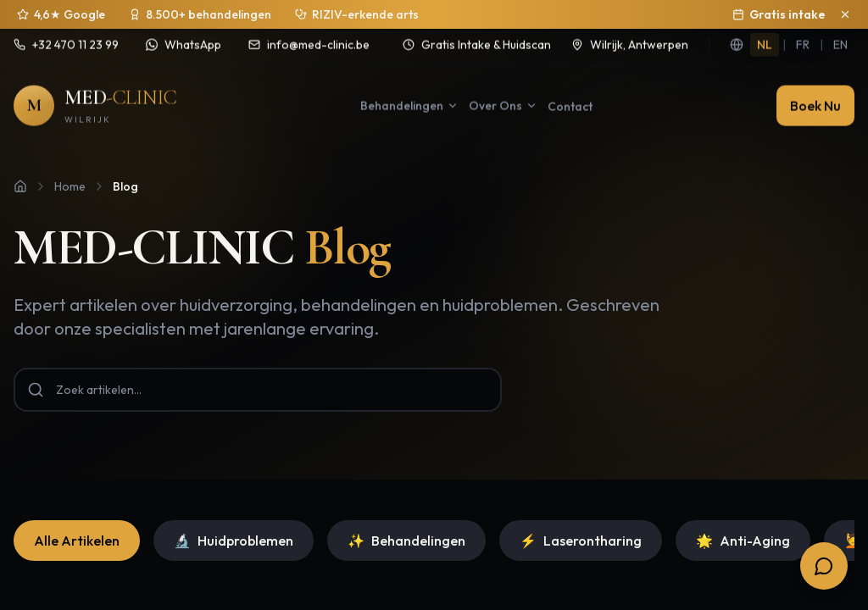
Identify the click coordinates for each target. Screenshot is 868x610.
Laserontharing (581, 519)
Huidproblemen (234, 519)
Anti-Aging (743, 519)
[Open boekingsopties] (824, 566)
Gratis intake (779, 14)
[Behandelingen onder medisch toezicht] (357, 14)
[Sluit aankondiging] (845, 14)
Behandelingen (406, 519)
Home (70, 165)
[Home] (20, 165)
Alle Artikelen (77, 519)
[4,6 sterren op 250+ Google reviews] (61, 14)
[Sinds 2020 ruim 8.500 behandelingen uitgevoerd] (200, 14)
